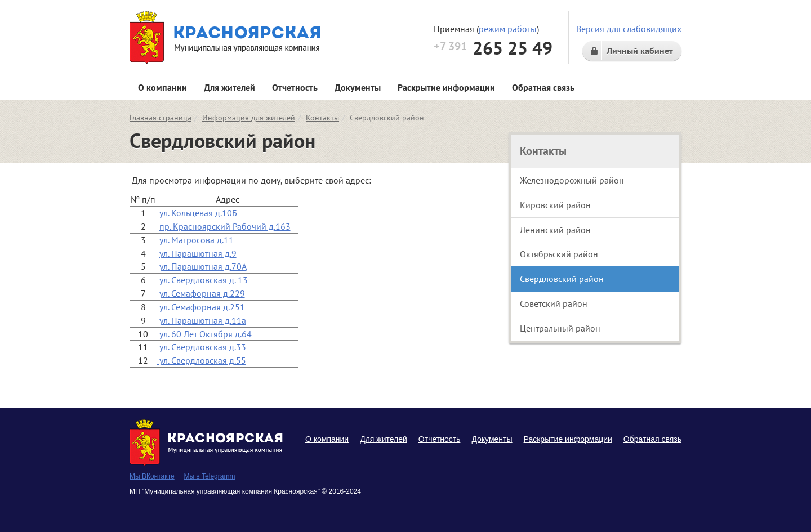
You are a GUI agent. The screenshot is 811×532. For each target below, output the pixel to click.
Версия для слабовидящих (629, 29)
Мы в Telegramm (209, 476)
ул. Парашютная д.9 (198, 253)
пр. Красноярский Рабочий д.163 (225, 226)
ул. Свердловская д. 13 (204, 280)
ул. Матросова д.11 (197, 240)
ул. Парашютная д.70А (203, 266)
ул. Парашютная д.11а (203, 320)
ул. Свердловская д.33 (203, 347)
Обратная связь (543, 87)
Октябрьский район (559, 254)
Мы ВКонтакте (152, 476)
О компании (162, 87)
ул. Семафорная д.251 (202, 307)
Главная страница (161, 118)
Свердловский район (562, 279)
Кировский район (555, 205)
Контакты (322, 118)
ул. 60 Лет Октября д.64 (206, 334)
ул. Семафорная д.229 (202, 293)
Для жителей (230, 87)
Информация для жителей (249, 118)
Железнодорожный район (572, 180)
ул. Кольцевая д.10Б (198, 213)
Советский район (554, 303)
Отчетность (295, 87)
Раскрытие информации (446, 87)
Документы (358, 87)
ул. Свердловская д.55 (202, 360)
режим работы (508, 29)
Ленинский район (555, 230)
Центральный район (560, 328)
